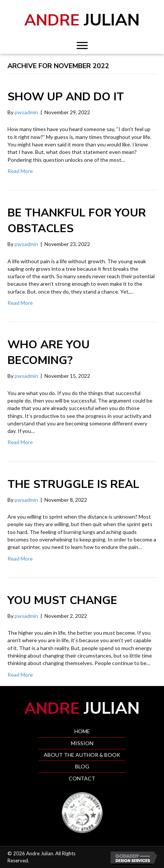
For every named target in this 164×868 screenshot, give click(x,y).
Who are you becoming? (49, 353)
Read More (20, 171)
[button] (82, 46)
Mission (82, 743)
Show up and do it (66, 97)
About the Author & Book (82, 755)
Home (82, 731)
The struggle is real (73, 484)
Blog (82, 766)
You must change (62, 600)
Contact (82, 778)
